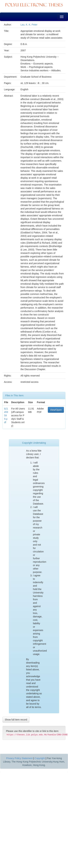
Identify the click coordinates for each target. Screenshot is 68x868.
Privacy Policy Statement (19, 758)
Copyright (40, 758)
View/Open (56, 410)
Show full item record (16, 720)
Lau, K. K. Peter (29, 25)
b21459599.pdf (6, 415)
